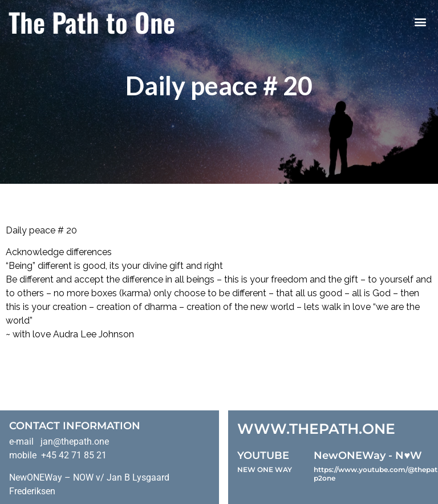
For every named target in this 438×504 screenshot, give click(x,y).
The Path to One (92, 22)
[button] (420, 22)
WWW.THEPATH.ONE (316, 429)
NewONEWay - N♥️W (368, 455)
